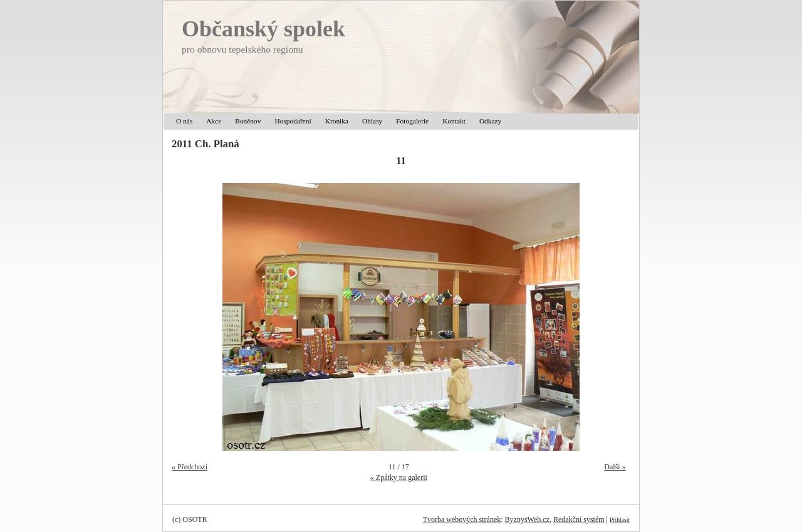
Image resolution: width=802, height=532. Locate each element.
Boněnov (248, 121)
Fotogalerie (412, 121)
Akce (214, 121)
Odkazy (490, 121)
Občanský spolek (263, 29)
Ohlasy (372, 121)
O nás (184, 121)
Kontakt (454, 121)
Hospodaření (293, 121)
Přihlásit (620, 520)
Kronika (337, 121)
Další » (615, 467)
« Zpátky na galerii (399, 477)
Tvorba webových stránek (462, 519)
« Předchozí (190, 467)
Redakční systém (579, 519)
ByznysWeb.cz (527, 519)
